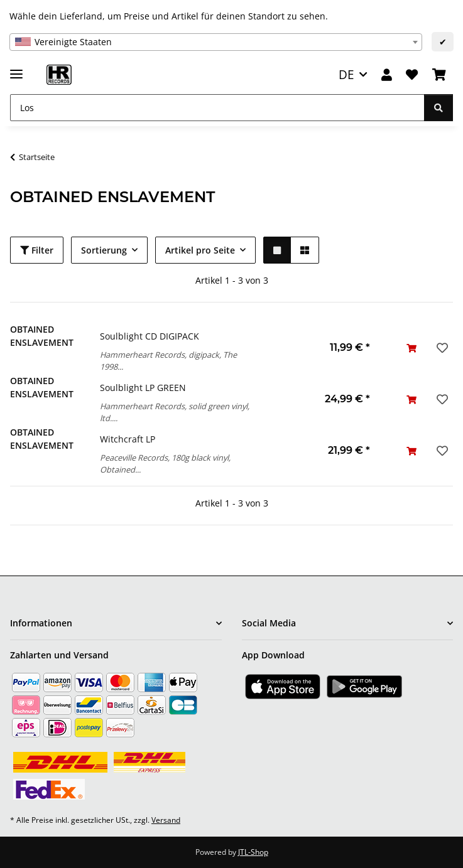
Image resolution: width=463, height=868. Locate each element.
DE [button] (346, 74)
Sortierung (104, 250)
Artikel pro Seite (200, 250)
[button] (387, 75)
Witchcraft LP (128, 439)
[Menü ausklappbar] (16, 69)
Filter (37, 250)
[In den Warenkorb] (411, 348)
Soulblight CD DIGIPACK (150, 336)
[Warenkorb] (439, 75)
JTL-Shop (253, 852)
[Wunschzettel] (412, 75)
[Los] (217, 108)
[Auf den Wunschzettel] (441, 348)
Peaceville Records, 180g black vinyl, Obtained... (165, 463)
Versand (166, 820)
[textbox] (216, 42)
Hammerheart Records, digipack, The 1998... (168, 361)
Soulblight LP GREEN (143, 388)
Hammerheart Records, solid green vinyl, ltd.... (175, 412)
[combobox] (216, 42)
